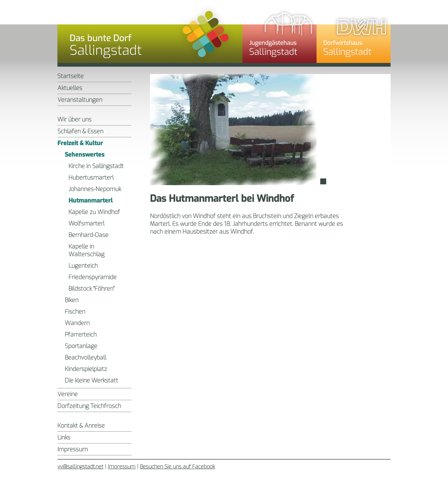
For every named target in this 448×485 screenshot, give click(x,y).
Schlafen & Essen (80, 131)
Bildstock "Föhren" (91, 289)
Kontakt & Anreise (81, 426)
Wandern (77, 323)
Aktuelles (70, 88)
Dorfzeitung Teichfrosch (89, 406)
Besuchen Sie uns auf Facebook (178, 467)
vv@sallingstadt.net (80, 467)
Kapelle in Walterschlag (86, 250)
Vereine (68, 394)
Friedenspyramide (93, 277)
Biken (72, 300)
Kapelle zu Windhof (94, 212)
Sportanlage (81, 346)
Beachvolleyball (86, 357)
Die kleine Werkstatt (91, 380)
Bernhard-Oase (88, 235)
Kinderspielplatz (86, 369)
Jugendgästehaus (280, 35)
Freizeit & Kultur (80, 143)
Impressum (73, 449)
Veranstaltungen (80, 100)
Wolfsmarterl (86, 223)
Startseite (71, 76)
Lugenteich (83, 266)
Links (64, 437)
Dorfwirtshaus (354, 35)
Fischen (75, 312)
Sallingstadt (150, 35)
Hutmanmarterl (91, 200)
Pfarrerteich (81, 335)
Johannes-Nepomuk (95, 189)
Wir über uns (74, 119)
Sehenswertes (85, 155)
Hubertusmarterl (91, 178)
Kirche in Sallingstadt (96, 166)
